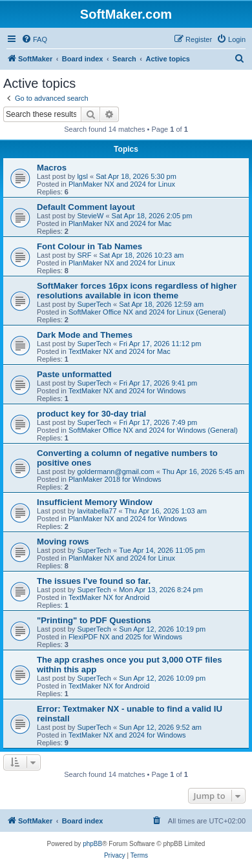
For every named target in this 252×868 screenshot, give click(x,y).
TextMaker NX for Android (109, 597)
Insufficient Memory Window (95, 502)
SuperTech (94, 304)
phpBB (92, 844)
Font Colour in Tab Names (89, 246)
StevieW (90, 216)
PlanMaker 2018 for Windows (115, 479)
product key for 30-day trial (91, 414)
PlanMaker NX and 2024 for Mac (120, 223)
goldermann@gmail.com (115, 471)
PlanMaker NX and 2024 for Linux (122, 184)
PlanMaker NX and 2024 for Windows (128, 519)
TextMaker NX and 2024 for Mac (120, 351)
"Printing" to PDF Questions (94, 620)
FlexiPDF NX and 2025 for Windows (125, 637)
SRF (84, 255)
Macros (52, 168)
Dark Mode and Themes (85, 335)
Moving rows (63, 542)
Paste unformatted (74, 374)
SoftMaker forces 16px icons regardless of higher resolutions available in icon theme (137, 291)
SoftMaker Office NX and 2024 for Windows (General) (153, 430)
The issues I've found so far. (94, 581)
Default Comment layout (86, 207)
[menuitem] (34, 39)
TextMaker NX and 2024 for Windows (127, 391)
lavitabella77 (97, 511)
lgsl (82, 176)
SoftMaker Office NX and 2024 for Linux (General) (147, 312)
